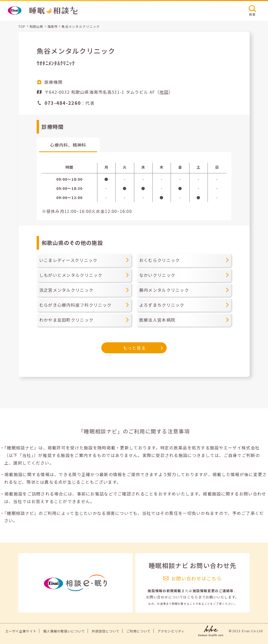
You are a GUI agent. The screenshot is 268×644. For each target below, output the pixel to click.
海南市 (53, 26)
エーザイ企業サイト (21, 631)
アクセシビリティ (171, 631)
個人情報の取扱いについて (64, 631)
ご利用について (139, 631)
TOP (22, 26)
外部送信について (105, 631)
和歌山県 (37, 26)
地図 (164, 92)
